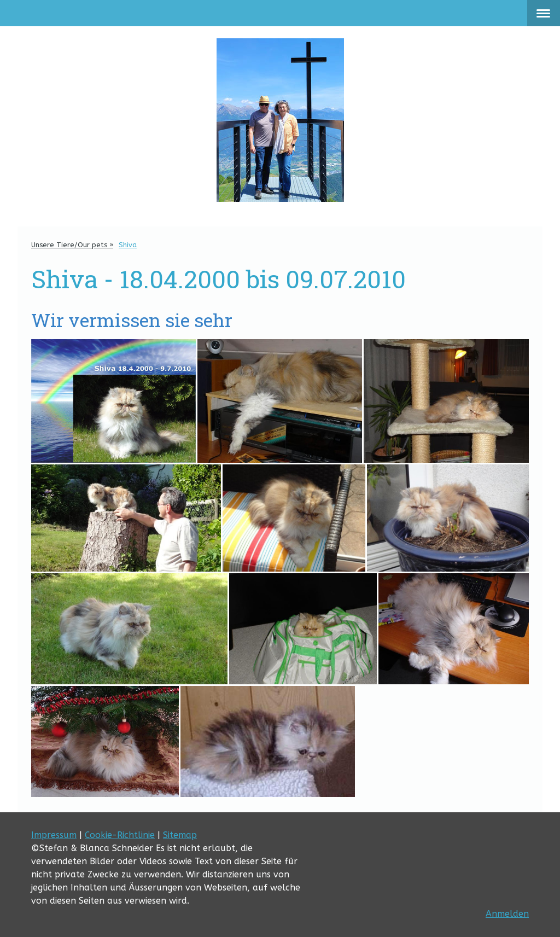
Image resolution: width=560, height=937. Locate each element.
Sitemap (180, 835)
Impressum (54, 835)
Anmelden (507, 914)
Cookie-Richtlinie (120, 835)
